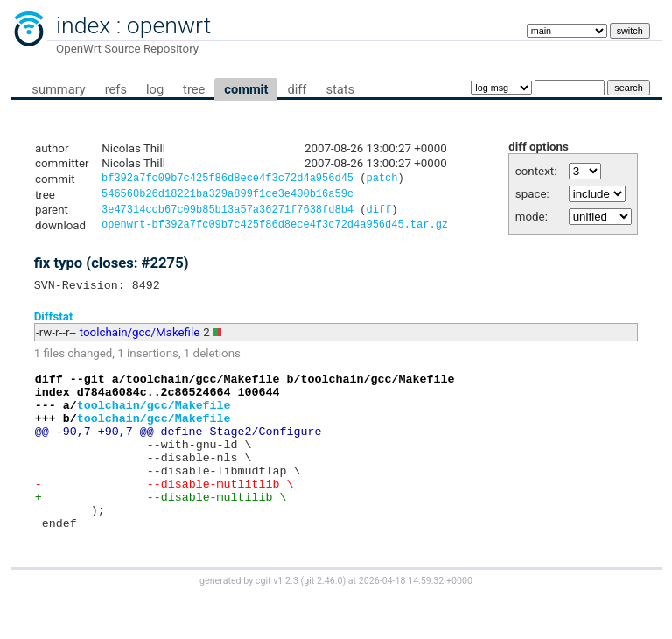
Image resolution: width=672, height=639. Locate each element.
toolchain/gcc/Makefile (140, 341)
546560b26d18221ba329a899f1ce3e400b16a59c (227, 197)
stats (340, 89)
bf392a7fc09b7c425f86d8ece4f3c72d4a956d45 (227, 180)
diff (297, 89)
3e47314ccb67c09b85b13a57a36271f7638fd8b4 (227, 214)
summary (58, 89)
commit (246, 89)
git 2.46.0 (323, 623)
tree (194, 89)
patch (381, 180)
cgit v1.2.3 (277, 623)
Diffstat (54, 324)
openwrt (169, 25)
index (83, 25)
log (155, 89)
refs (116, 89)
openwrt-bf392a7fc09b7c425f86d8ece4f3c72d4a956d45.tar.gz (275, 231)
